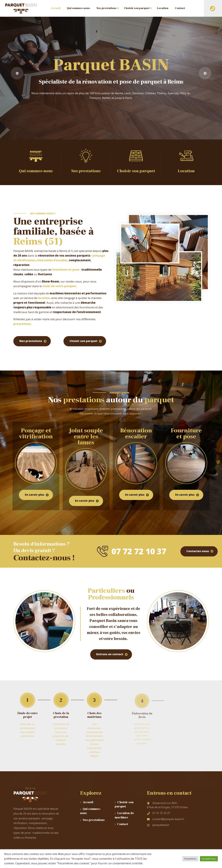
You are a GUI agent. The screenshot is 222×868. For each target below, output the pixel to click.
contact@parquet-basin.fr (166, 819)
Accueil (88, 802)
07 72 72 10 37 (159, 813)
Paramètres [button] (190, 859)
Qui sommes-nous (91, 811)
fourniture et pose (66, 270)
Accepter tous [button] (209, 859)
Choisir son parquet (83, 341)
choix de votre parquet (59, 286)
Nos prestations (31, 341)
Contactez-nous (198, 551)
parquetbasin (158, 825)
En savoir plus (35, 495)
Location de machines (124, 815)
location (44, 298)
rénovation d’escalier (52, 260)
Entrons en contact (110, 654)
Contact (123, 824)
